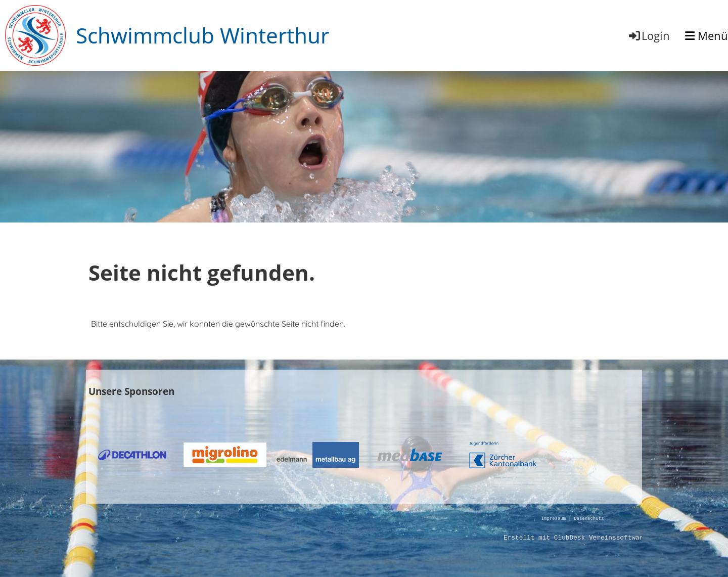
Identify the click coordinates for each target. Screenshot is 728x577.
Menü (707, 35)
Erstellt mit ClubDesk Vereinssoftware (575, 538)
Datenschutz (589, 519)
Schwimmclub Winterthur (202, 35)
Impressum (554, 519)
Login (649, 35)
